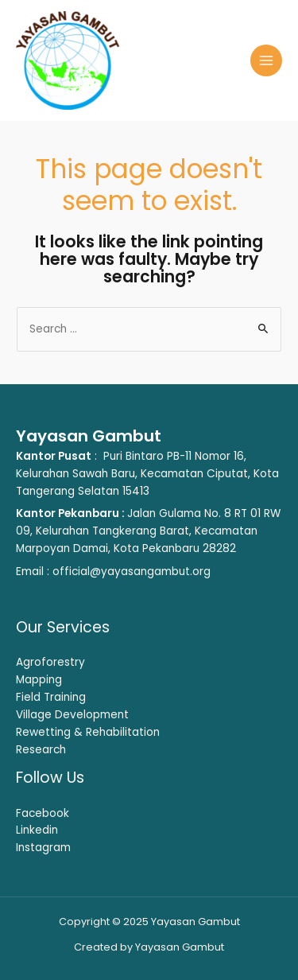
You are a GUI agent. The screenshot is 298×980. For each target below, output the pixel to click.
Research (41, 750)
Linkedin (37, 830)
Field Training (51, 697)
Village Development (72, 715)
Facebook (43, 813)
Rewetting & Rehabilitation (88, 732)
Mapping (39, 680)
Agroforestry (50, 662)
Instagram (43, 848)
